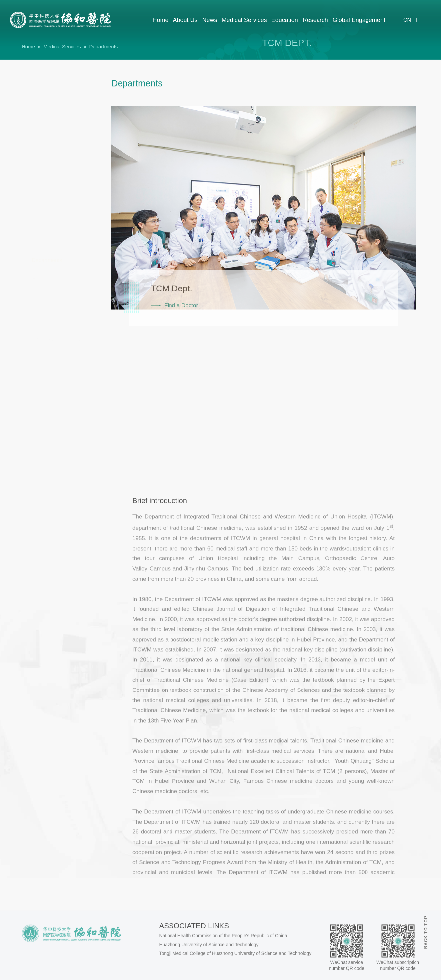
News (210, 20)
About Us (185, 20)
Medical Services (244, 20)
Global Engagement (359, 20)
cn (403, 20)
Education (285, 20)
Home (161, 20)
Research (315, 20)
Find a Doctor (181, 335)
